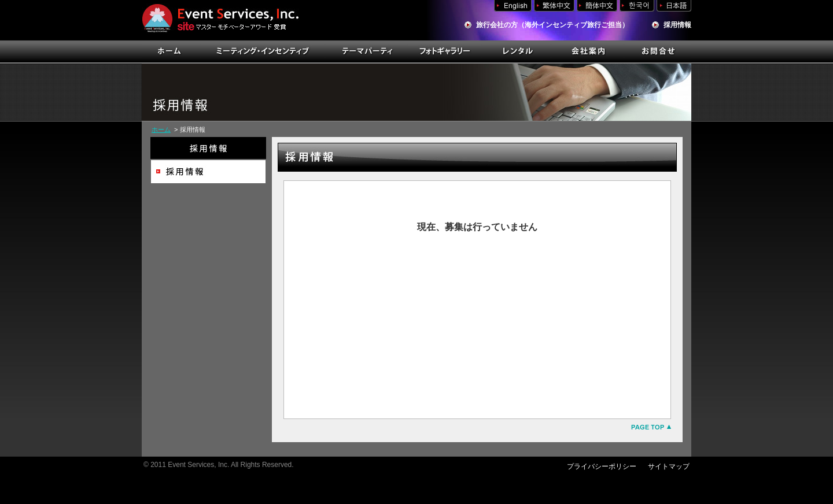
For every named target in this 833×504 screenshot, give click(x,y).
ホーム (161, 129)
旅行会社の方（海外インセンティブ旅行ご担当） (552, 25)
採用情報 (677, 25)
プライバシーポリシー (602, 466)
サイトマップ (669, 466)
